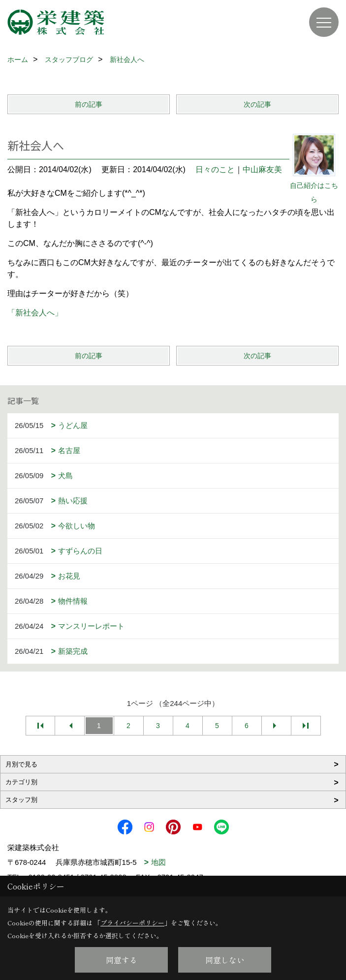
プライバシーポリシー (132, 923)
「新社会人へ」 (35, 313)
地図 (158, 862)
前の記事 (89, 104)
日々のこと (215, 169)
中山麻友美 (262, 169)
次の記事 (257, 104)
